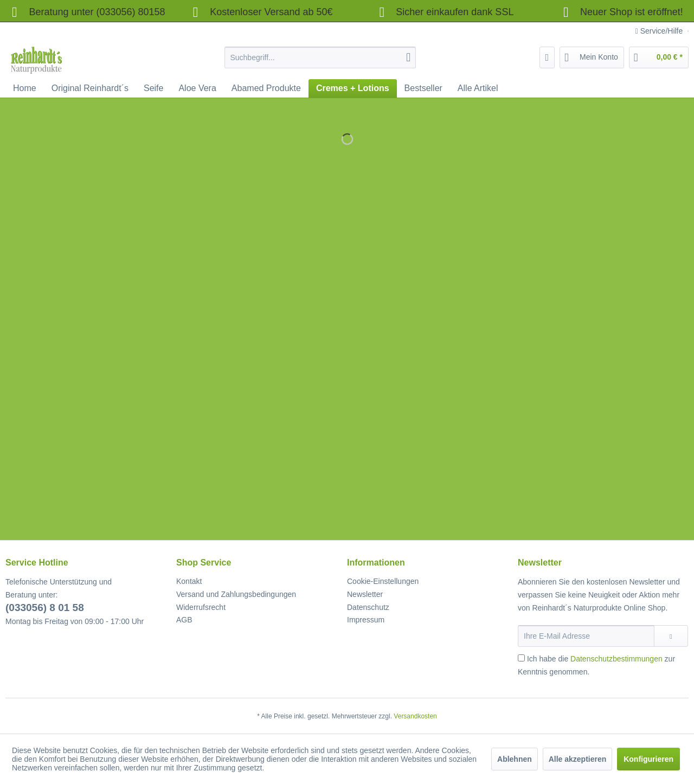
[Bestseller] (423, 88)
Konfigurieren (648, 759)
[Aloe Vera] (197, 88)
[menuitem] (320, 57)
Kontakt (189, 581)
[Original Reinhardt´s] (90, 88)
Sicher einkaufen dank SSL (443, 12)
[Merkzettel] (547, 57)
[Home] (25, 88)
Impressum (366, 620)
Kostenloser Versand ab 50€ (260, 12)
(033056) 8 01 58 (45, 608)
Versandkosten (415, 716)
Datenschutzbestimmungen (616, 659)
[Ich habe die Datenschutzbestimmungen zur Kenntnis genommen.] (521, 658)
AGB (184, 620)
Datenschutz (368, 607)
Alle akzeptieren (578, 759)
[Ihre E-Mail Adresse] (586, 636)
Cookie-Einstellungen (383, 581)
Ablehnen (515, 759)
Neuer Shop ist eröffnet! (632, 12)
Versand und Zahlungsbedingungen (236, 594)
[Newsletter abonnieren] (671, 636)
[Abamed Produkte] (266, 88)
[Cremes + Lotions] (353, 88)
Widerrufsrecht (201, 607)
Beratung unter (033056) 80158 (85, 12)
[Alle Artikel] (478, 88)
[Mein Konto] (592, 57)
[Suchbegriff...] (320, 57)
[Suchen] (408, 57)
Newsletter (365, 594)
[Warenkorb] (659, 57)
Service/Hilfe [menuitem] (660, 31)
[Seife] (153, 88)
